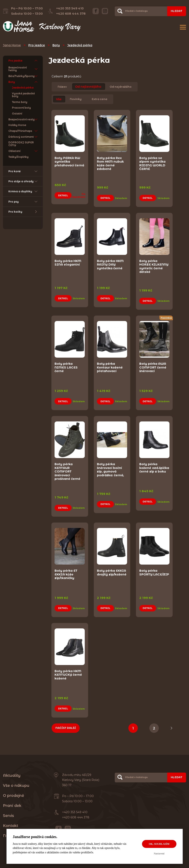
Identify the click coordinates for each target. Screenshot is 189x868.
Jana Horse (12, 45)
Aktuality (12, 771)
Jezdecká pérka (80, 45)
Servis (8, 811)
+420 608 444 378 (71, 14)
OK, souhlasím (159, 844)
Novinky (76, 99)
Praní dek (12, 801)
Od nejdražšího (121, 87)
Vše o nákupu (16, 781)
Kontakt (10, 821)
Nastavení (159, 854)
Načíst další (66, 723)
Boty (56, 45)
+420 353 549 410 (70, 8)
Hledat (177, 11)
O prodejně (14, 791)
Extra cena (99, 99)
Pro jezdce (37, 45)
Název (62, 87)
